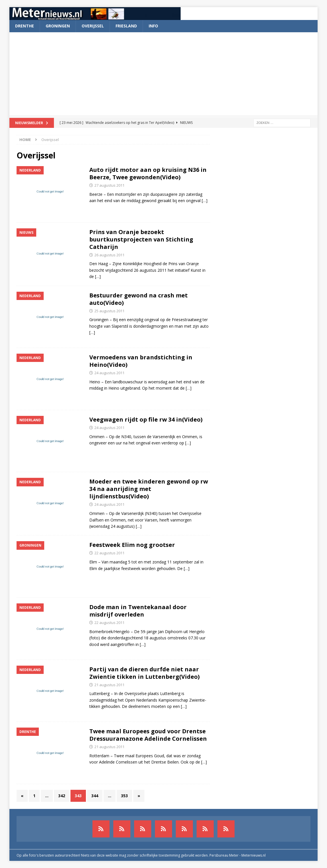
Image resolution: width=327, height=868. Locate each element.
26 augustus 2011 (109, 255)
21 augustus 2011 (109, 685)
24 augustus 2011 (109, 373)
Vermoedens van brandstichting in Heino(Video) (141, 361)
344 (95, 796)
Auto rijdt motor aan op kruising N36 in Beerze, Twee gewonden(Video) (148, 173)
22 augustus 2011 (109, 553)
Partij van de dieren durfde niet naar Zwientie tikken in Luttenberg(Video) (145, 673)
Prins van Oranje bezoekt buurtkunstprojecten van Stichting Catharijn (141, 239)
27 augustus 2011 (109, 185)
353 (124, 796)
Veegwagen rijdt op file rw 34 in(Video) (146, 419)
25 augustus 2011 (109, 311)
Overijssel (93, 26)
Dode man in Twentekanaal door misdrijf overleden (138, 611)
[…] (205, 201)
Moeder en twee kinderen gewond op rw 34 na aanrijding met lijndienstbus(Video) (149, 489)
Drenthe (25, 26)
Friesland (126, 26)
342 (62, 796)
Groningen (58, 26)
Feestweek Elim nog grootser (132, 545)
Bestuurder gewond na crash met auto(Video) (139, 299)
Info (153, 26)
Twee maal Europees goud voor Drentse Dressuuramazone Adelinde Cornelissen (148, 735)
